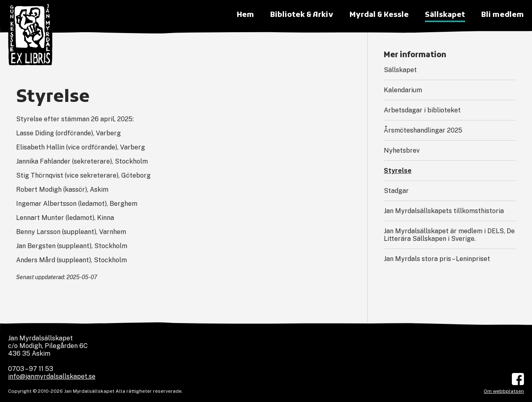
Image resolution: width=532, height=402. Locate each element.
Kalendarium (403, 90)
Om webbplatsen (504, 391)
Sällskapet (400, 70)
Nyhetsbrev (402, 150)
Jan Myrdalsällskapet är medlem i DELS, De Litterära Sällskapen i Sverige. (449, 235)
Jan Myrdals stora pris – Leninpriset (437, 259)
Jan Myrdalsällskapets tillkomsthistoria (444, 211)
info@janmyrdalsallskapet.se (52, 376)
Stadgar (396, 191)
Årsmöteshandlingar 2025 (423, 130)
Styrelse (398, 171)
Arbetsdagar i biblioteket (422, 110)
